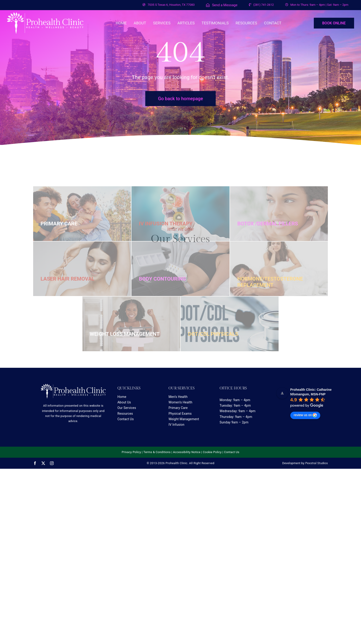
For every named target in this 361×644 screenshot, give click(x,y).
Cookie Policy (212, 452)
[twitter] (43, 463)
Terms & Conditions (157, 452)
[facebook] (35, 463)
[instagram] (52, 463)
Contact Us (232, 452)
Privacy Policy (131, 452)
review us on (305, 415)
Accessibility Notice (187, 452)
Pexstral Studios (317, 463)
